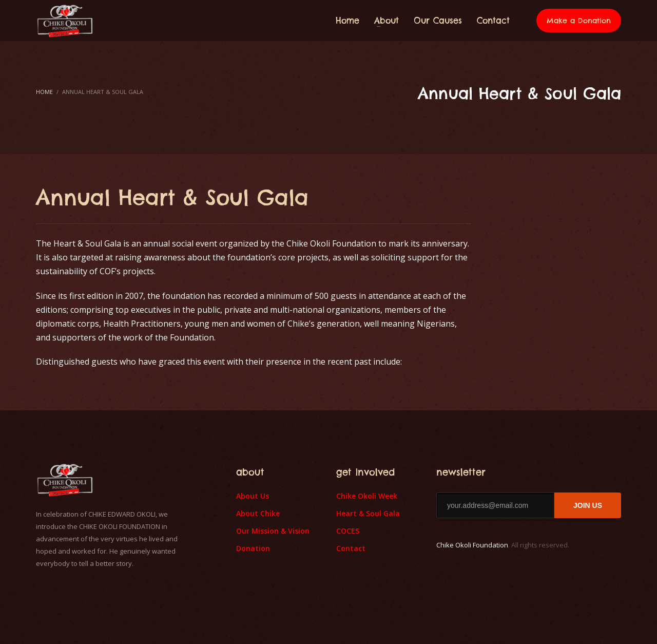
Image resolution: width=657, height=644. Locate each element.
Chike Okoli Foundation (472, 545)
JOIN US (588, 505)
